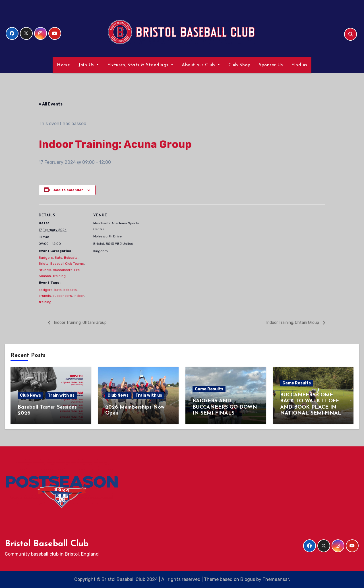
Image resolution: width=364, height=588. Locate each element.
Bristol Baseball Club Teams (61, 264)
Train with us (61, 395)
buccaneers (62, 296)
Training (59, 276)
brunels (45, 296)
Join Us (89, 65)
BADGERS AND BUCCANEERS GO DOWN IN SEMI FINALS (225, 407)
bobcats (70, 290)
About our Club (201, 65)
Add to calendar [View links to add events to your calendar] (68, 190)
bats (58, 290)
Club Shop (239, 65)
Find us (299, 65)
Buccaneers (63, 270)
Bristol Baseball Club (47, 544)
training (45, 302)
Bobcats (71, 258)
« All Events (51, 104)
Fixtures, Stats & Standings (140, 65)
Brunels (45, 270)
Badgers (46, 258)
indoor (79, 296)
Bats (58, 258)
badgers (46, 290)
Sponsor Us (271, 65)
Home (63, 65)
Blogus (248, 579)
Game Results (209, 389)
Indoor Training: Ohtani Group (80, 322)
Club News (30, 395)
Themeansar (276, 579)
